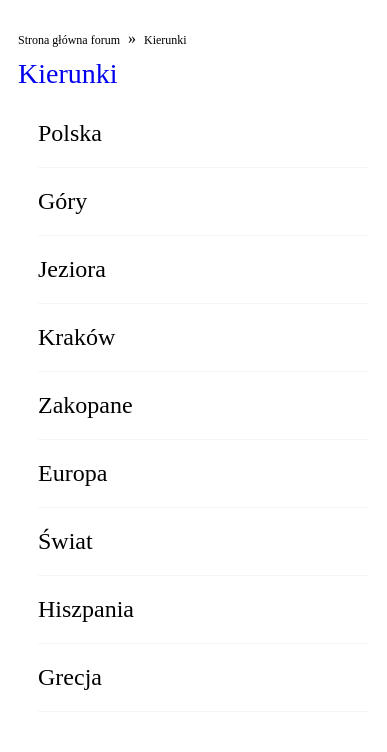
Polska (70, 133)
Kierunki (165, 40)
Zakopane (85, 405)
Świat (65, 541)
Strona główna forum (69, 40)
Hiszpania (86, 609)
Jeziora (72, 269)
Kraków (76, 337)
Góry (62, 201)
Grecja (70, 677)
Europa (72, 473)
